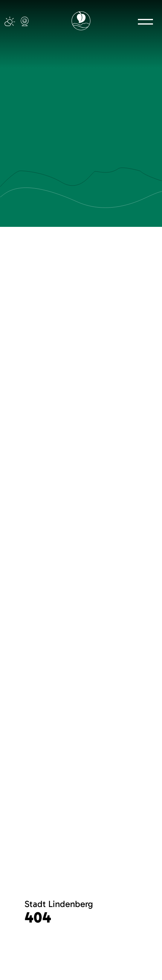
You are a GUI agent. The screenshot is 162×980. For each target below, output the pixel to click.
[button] (145, 22)
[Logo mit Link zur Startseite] (81, 21)
